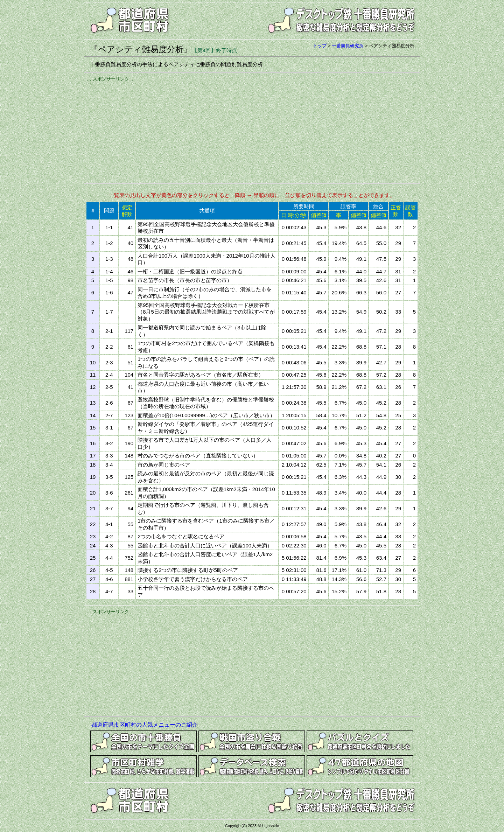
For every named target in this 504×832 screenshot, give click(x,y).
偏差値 (319, 215)
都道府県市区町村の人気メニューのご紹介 (145, 725)
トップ (320, 46)
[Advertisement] (252, 131)
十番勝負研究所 (348, 46)
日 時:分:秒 (294, 215)
